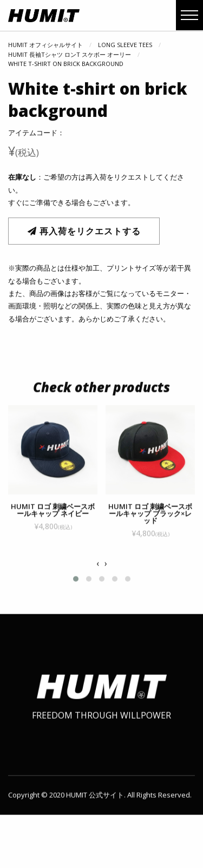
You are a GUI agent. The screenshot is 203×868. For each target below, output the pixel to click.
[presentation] (98, 571)
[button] (76, 587)
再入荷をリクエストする (84, 231)
